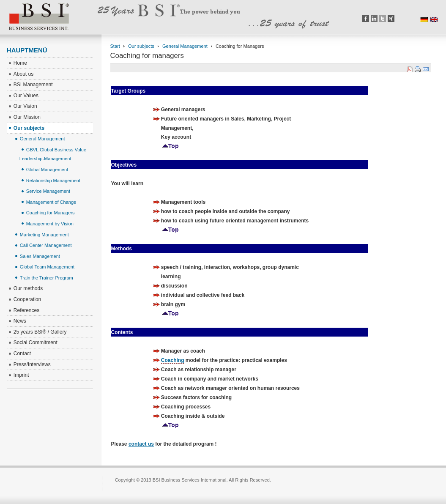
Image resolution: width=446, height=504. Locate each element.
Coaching (173, 360)
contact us (141, 444)
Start (115, 46)
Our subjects (141, 46)
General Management (185, 46)
